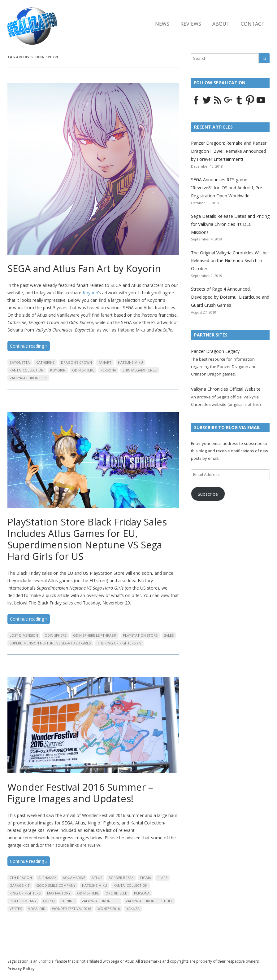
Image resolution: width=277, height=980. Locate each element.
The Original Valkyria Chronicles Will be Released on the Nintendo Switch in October (229, 261)
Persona (108, 370)
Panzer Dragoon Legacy (215, 351)
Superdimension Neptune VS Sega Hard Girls (50, 643)
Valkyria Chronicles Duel (149, 901)
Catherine (45, 362)
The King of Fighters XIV (119, 643)
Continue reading (29, 346)
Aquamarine (74, 878)
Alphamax (47, 878)
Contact (253, 24)
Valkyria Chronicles (28, 378)
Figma (146, 878)
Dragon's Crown (76, 362)
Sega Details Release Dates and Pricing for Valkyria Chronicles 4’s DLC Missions (230, 224)
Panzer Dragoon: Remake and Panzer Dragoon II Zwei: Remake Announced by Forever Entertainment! (229, 151)
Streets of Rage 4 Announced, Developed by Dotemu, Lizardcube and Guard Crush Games (230, 297)
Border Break (121, 878)
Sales (169, 635)
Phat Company (23, 901)
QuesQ (49, 901)
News (162, 24)
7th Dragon (21, 878)
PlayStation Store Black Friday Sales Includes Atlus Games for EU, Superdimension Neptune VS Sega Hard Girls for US (87, 539)
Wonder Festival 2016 (71, 909)
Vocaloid (37, 909)
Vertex (16, 909)
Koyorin (90, 293)
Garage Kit (20, 885)
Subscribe (208, 494)
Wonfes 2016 (109, 909)
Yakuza (133, 909)
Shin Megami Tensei (140, 370)
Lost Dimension (24, 635)
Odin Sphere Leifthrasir (95, 635)
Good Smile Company (56, 885)
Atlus (97, 878)
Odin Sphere (83, 370)
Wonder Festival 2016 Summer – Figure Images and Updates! (80, 793)
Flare (162, 878)
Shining (68, 901)
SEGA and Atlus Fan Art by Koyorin (84, 268)
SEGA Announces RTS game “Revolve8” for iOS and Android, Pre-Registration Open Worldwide (227, 188)
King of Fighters (25, 893)
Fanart (105, 362)
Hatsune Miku (130, 362)
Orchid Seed (117, 893)
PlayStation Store (140, 635)
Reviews (191, 24)
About (221, 24)
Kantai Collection (27, 370)
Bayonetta (20, 362)
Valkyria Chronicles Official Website (226, 389)
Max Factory (59, 893)
